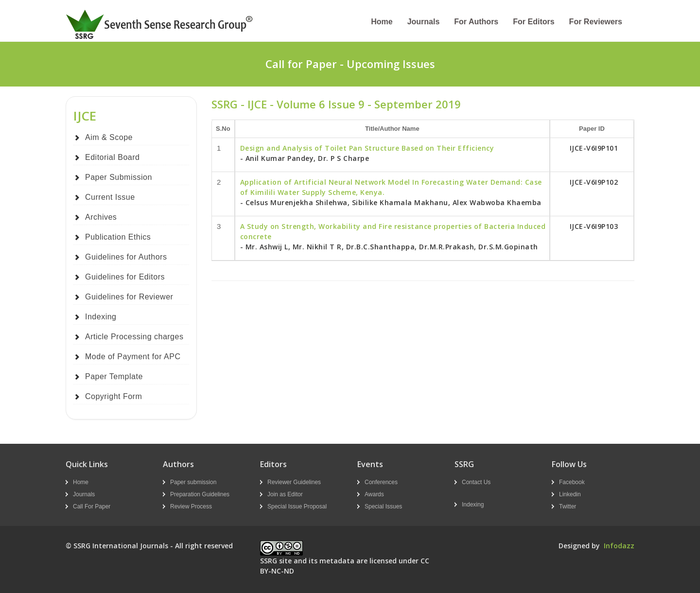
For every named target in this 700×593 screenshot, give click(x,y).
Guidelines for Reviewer (129, 297)
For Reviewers (596, 22)
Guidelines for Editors (125, 277)
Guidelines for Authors (126, 257)
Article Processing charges (134, 337)
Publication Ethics (118, 237)
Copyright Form (114, 396)
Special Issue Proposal (297, 506)
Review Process (191, 506)
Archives (101, 217)
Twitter (568, 506)
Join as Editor (285, 494)
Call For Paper (92, 506)
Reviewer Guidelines (294, 482)
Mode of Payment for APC (133, 357)
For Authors (476, 22)
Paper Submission (119, 177)
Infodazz (619, 546)
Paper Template (114, 376)
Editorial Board (112, 157)
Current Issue (110, 197)
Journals (424, 22)
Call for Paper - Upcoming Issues (350, 64)
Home (382, 22)
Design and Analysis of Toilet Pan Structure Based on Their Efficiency (367, 148)
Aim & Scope (109, 137)
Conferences (381, 482)
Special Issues (383, 506)
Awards (374, 494)
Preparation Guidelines (200, 494)
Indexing (101, 317)
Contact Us (476, 482)
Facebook (572, 482)
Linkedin (570, 494)
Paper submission (193, 482)
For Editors (534, 22)
